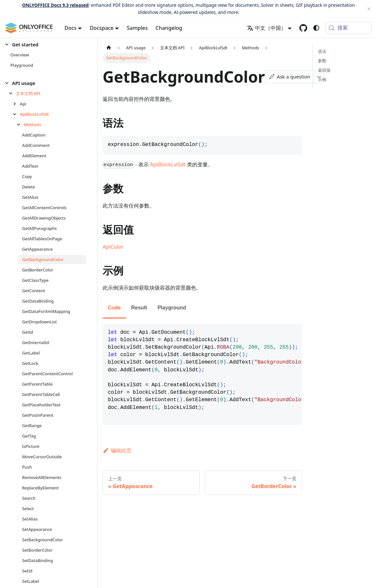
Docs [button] (71, 28)
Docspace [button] (101, 28)
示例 (322, 79)
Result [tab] (139, 308)
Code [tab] (114, 308)
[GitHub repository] (303, 28)
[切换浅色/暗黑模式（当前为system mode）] (316, 28)
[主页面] (109, 48)
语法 (322, 51)
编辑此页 (117, 450)
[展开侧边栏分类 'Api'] (16, 104)
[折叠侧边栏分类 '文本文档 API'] (13, 93)
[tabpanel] (202, 374)
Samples (137, 28)
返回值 (324, 70)
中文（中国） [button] (266, 28)
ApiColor (113, 247)
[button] (46, 45)
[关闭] (369, 9)
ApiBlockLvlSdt (168, 164)
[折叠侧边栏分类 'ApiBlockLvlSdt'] (16, 114)
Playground (172, 308)
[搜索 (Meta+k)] (349, 28)
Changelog (169, 28)
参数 (322, 61)
